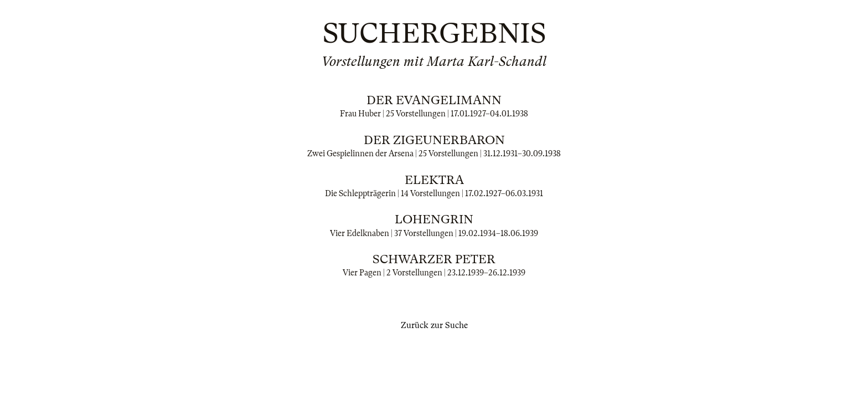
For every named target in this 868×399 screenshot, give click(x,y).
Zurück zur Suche (434, 325)
